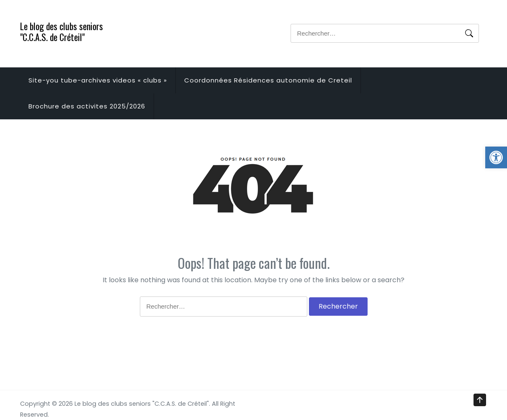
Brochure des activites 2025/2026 (87, 106)
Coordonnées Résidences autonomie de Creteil (268, 80)
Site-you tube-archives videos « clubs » (98, 80)
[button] (496, 157)
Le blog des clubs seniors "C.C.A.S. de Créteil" (62, 31)
